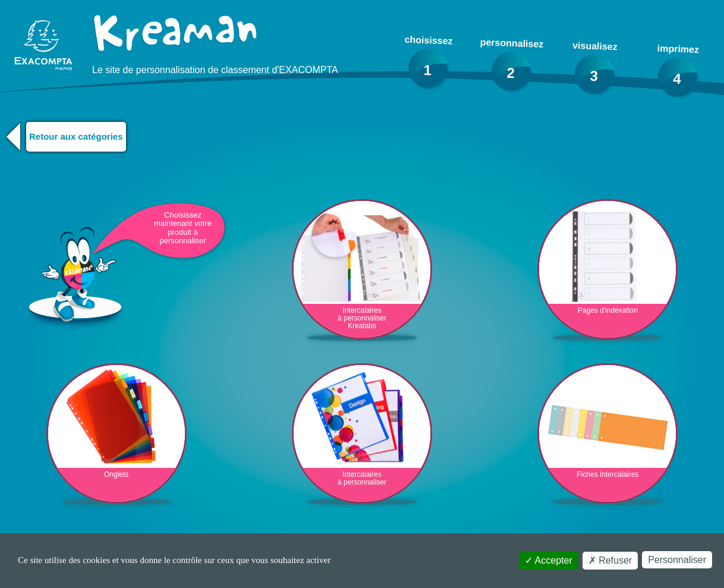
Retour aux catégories (76, 136)
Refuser (610, 560)
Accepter (549, 560)
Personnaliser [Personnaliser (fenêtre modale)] (677, 560)
